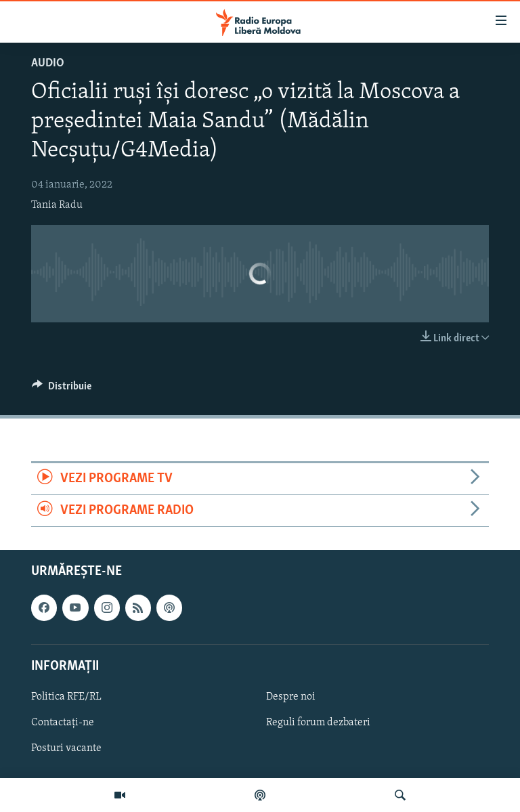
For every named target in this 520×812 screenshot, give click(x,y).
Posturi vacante (66, 748)
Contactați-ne (63, 723)
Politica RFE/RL (66, 697)
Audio (48, 63)
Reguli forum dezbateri (318, 723)
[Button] (62, 389)
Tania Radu (57, 205)
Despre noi (291, 697)
